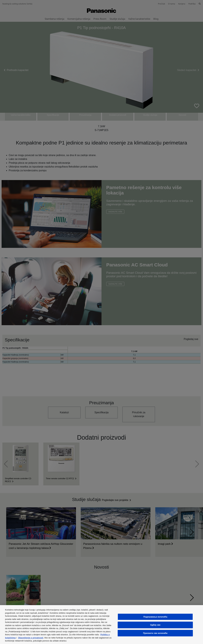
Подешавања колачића (155, 617)
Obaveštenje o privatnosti (31, 638)
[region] (101, 625)
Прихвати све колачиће (155, 633)
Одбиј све (155, 625)
